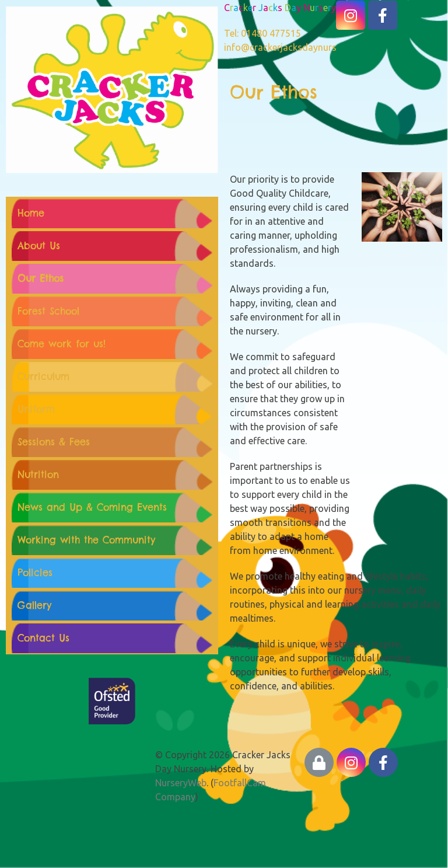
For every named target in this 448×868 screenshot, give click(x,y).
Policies (35, 573)
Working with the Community (86, 540)
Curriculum (43, 377)
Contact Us (43, 638)
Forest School (48, 311)
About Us (39, 246)
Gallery (34, 605)
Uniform (36, 409)
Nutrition (38, 475)
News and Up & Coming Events (92, 507)
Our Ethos (41, 278)
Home (31, 213)
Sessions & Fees (54, 442)
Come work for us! (62, 344)
